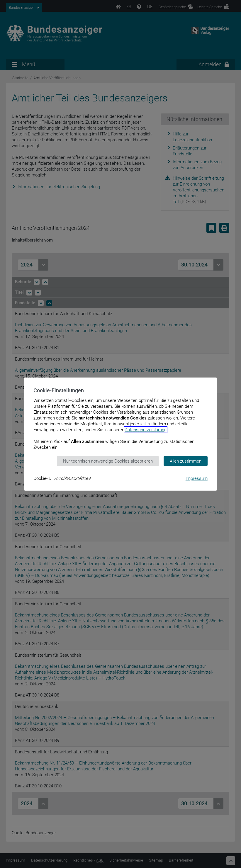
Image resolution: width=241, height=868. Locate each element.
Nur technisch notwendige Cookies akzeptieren (108, 461)
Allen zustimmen (186, 461)
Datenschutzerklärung (146, 429)
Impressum (197, 478)
